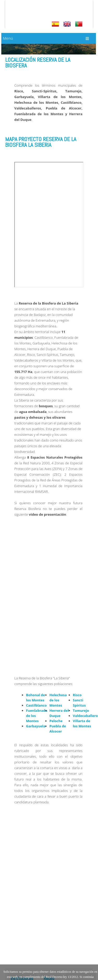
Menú (8, 38)
